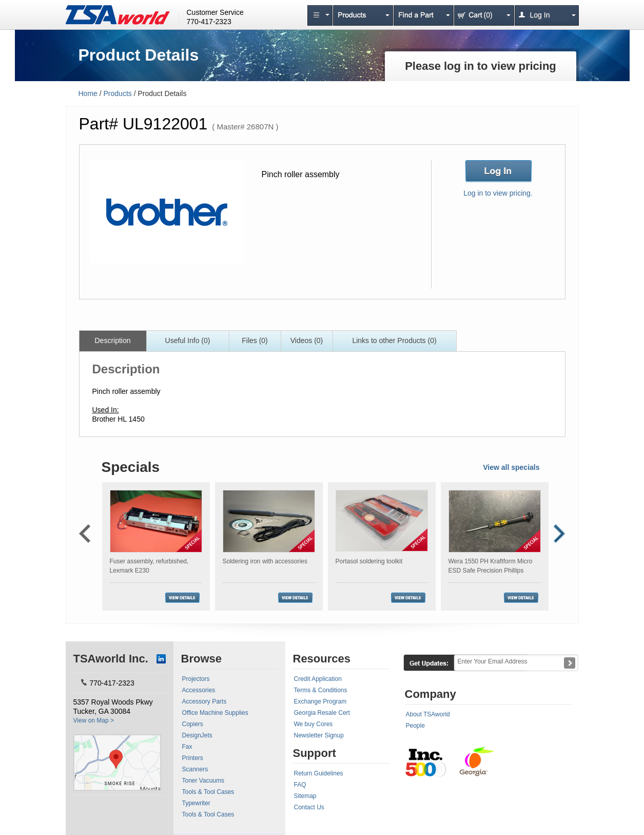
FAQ (300, 785)
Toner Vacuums (203, 781)
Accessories (199, 690)
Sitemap (305, 796)
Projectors (196, 679)
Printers (193, 758)
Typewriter (196, 803)
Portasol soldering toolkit (369, 561)
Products (118, 93)
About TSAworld (428, 714)
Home (88, 93)
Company (431, 694)
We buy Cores (314, 724)
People (415, 726)
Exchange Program (320, 701)
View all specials (511, 467)
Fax (187, 747)
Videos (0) (307, 340)
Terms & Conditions (321, 690)
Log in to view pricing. (498, 193)
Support (315, 753)
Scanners (195, 769)
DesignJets (197, 735)
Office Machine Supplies (215, 713)
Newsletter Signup (319, 735)
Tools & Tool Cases (208, 792)
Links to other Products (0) (394, 340)
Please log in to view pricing (481, 66)
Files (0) (255, 340)
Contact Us (309, 807)
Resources (322, 659)
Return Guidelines (319, 773)
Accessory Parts (204, 701)
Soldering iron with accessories (265, 561)
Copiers (193, 724)
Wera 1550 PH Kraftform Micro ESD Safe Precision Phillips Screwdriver (491, 571)
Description (112, 340)
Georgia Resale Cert (322, 713)
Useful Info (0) (188, 340)
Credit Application (318, 679)
